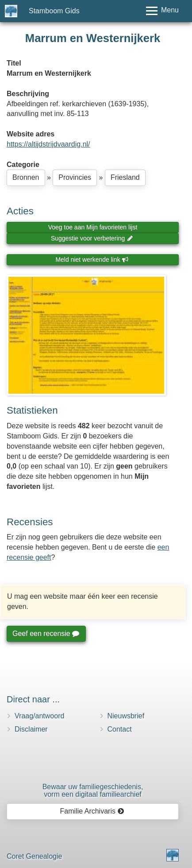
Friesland (125, 177)
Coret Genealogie (34, 856)
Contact (120, 729)
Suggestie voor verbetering (92, 238)
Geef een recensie (46, 634)
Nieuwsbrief (126, 716)
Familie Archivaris (92, 811)
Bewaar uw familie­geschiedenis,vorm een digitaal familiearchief (93, 791)
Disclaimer (31, 729)
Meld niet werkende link (92, 260)
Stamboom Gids (54, 11)
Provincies (75, 177)
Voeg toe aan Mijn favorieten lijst (93, 227)
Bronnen (26, 177)
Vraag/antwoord (39, 716)
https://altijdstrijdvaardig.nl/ (48, 144)
